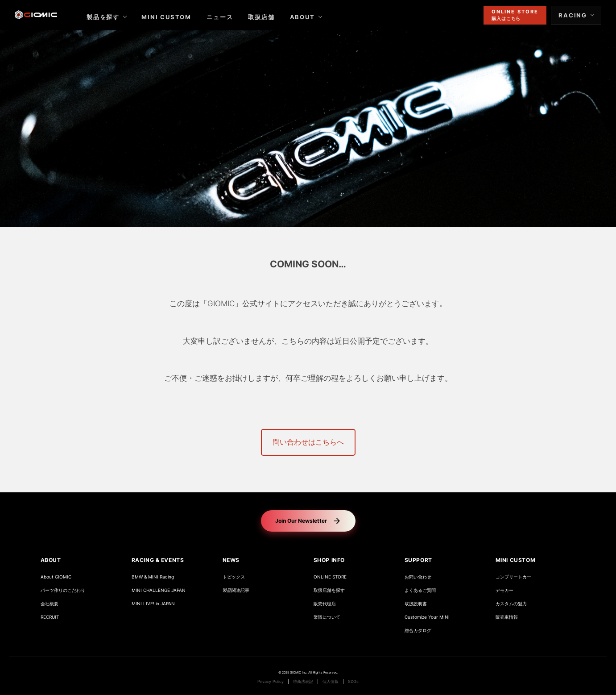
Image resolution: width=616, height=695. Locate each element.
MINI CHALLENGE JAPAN (159, 590)
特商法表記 (303, 682)
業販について (327, 617)
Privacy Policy (271, 682)
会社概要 (50, 604)
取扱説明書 (416, 604)
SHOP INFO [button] (329, 560)
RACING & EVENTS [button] (158, 560)
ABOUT (310, 17)
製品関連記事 (236, 590)
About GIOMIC (56, 577)
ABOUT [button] (51, 560)
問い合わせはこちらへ (308, 442)
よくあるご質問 (420, 590)
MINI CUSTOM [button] (516, 560)
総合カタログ (418, 630)
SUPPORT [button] (418, 560)
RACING (565, 15)
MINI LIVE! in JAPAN (153, 604)
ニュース (227, 17)
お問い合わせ (418, 577)
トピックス (234, 577)
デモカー (504, 590)
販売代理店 (325, 604)
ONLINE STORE (330, 577)
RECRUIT (50, 617)
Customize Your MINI (427, 617)
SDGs (353, 682)
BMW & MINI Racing (153, 577)
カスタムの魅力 (511, 604)
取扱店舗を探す (329, 590)
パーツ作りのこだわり (63, 590)
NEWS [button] (231, 560)
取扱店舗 (269, 17)
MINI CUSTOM (174, 17)
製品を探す (111, 17)
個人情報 (331, 682)
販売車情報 (507, 617)
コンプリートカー (513, 577)
